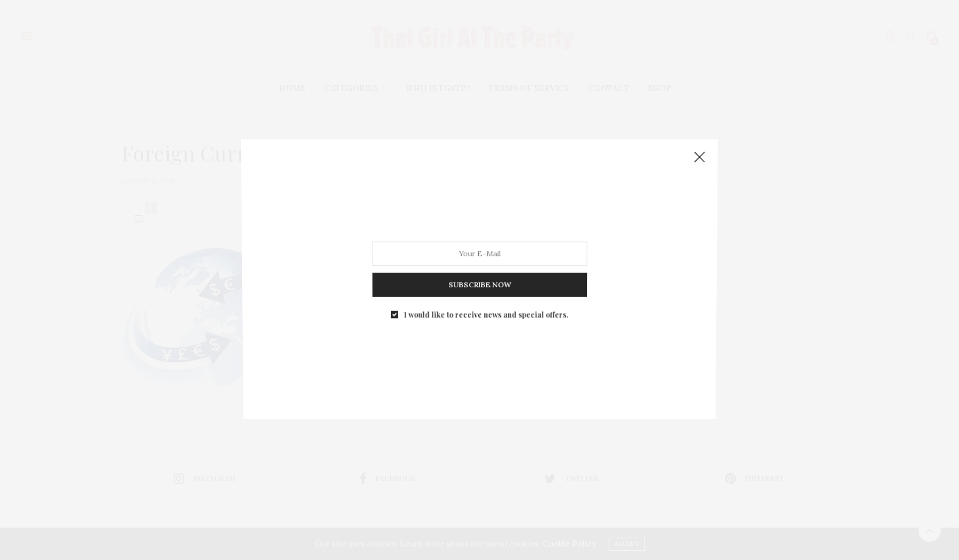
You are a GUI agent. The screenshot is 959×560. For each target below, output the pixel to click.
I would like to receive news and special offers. (486, 304)
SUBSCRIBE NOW (480, 277)
